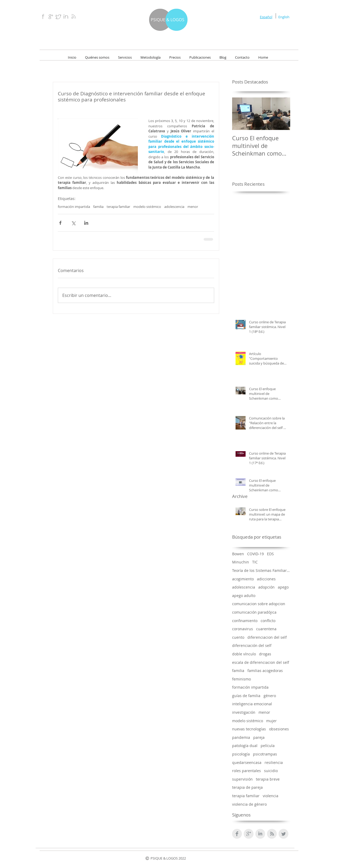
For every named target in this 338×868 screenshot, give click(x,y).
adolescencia (174, 207)
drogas (265, 654)
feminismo (241, 679)
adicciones (266, 579)
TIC (255, 562)
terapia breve (268, 779)
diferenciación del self (252, 645)
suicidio (271, 771)
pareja (259, 737)
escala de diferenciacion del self (261, 662)
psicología (241, 754)
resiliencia (274, 762)
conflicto (268, 621)
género (270, 696)
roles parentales (247, 771)
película (268, 746)
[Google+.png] (51, 17)
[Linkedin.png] (66, 17)
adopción (266, 587)
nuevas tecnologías (249, 729)
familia (98, 207)
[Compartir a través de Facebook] (60, 223)
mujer (271, 721)
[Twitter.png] (58, 17)
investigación (244, 712)
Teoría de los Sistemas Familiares (261, 570)
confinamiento (245, 621)
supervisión (242, 779)
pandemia (241, 737)
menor (193, 207)
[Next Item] (282, 114)
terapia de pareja (247, 787)
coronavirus (243, 629)
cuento (238, 637)
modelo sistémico (147, 207)
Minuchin (241, 562)
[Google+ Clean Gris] (249, 834)
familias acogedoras (265, 671)
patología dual (245, 746)
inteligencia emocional (252, 704)
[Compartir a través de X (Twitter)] (73, 223)
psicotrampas (265, 754)
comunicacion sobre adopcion (259, 604)
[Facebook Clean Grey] (237, 834)
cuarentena (266, 629)
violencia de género (249, 804)
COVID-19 (255, 554)
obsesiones (279, 729)
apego (283, 587)
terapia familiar (118, 207)
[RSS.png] (74, 17)
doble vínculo (244, 654)
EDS (270, 554)
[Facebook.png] (43, 17)
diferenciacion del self (267, 637)
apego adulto (244, 596)
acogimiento (243, 579)
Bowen (238, 554)
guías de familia (246, 696)
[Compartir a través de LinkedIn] (86, 223)
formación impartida (74, 207)
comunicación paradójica (254, 612)
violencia (271, 796)
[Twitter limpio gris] (283, 834)
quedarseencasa (247, 762)
